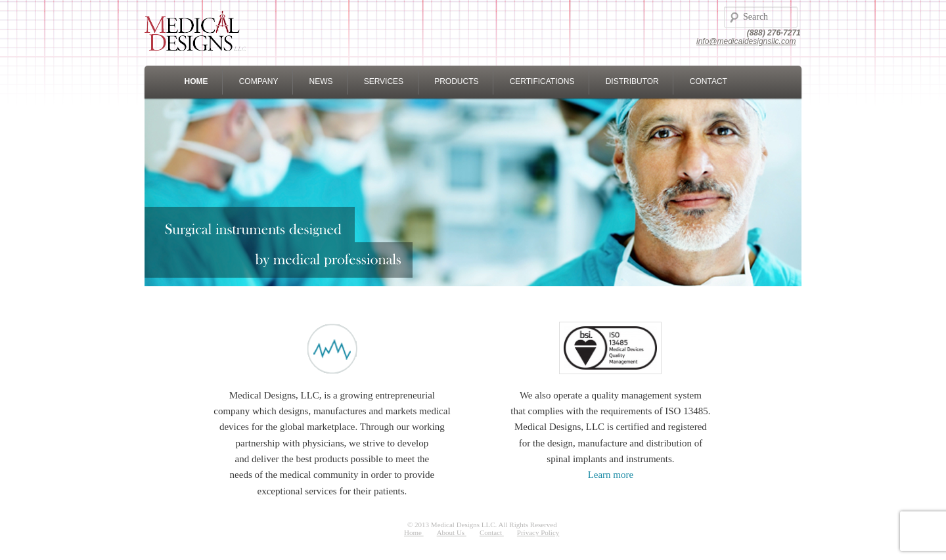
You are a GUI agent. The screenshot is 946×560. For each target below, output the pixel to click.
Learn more (611, 475)
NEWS (321, 81)
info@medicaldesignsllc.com (746, 41)
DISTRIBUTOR (632, 81)
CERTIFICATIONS (542, 81)
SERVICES (384, 81)
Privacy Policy (538, 532)
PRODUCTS (456, 81)
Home (414, 532)
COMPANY (259, 81)
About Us (452, 532)
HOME (196, 81)
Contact (492, 532)
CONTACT (709, 81)
